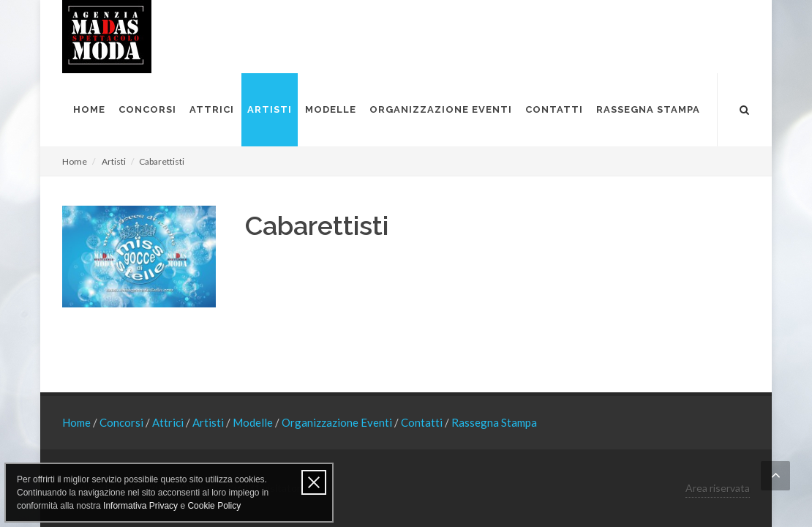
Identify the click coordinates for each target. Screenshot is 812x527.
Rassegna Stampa (494, 422)
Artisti (114, 161)
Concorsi (123, 422)
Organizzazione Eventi (338, 422)
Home (75, 161)
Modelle (254, 422)
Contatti (423, 422)
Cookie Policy (214, 506)
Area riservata (718, 488)
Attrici (169, 422)
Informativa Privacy (140, 506)
